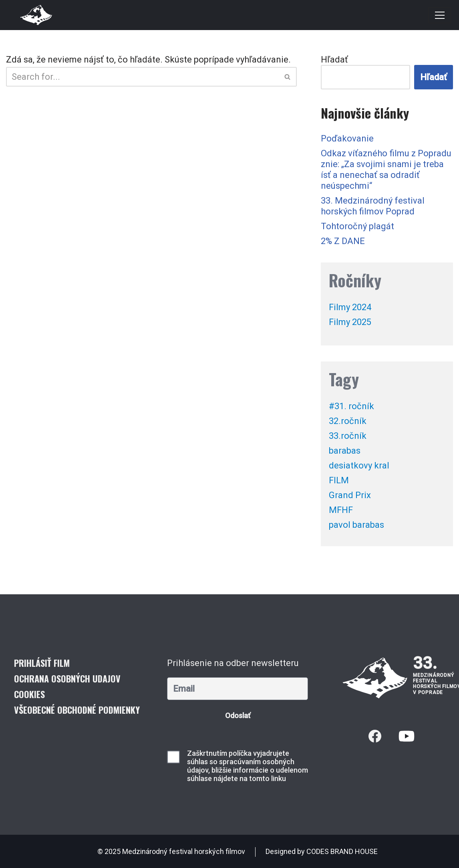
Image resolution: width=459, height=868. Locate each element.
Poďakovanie (347, 138)
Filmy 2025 (350, 322)
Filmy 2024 (350, 307)
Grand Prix (350, 495)
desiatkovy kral (359, 465)
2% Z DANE (343, 241)
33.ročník (348, 436)
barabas (345, 451)
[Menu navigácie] (440, 15)
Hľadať (334, 60)
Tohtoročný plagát (357, 226)
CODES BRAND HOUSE (342, 851)
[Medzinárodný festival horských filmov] (36, 15)
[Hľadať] (142, 77)
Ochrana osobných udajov (67, 678)
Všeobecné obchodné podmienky (77, 710)
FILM (339, 480)
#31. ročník (351, 406)
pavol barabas (356, 525)
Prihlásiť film (42, 663)
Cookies (29, 694)
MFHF (341, 510)
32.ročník (348, 421)
